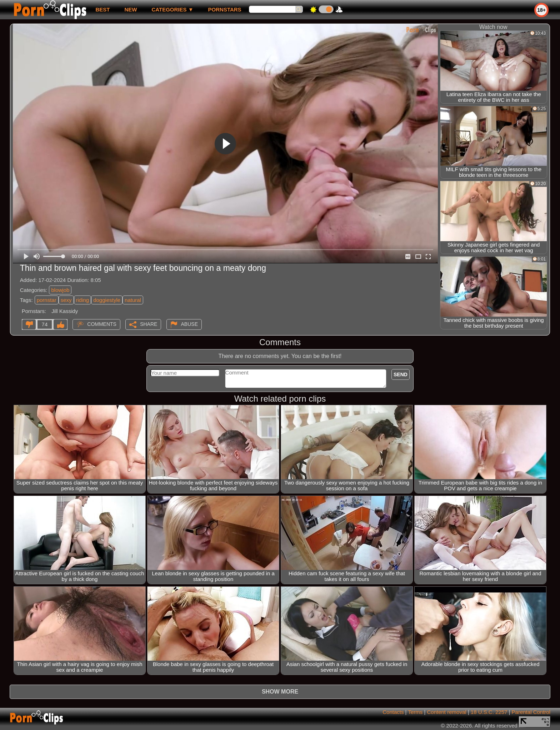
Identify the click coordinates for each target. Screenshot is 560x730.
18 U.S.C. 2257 (489, 712)
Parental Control (531, 712)
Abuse (189, 324)
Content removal (447, 712)
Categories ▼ (172, 9)
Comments (102, 324)
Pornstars (225, 9)
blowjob (60, 290)
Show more (280, 692)
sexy (66, 300)
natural (133, 300)
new (131, 9)
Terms (415, 712)
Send (401, 374)
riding (83, 300)
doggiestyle (107, 300)
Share (149, 324)
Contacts (393, 712)
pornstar (47, 300)
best (102, 9)
